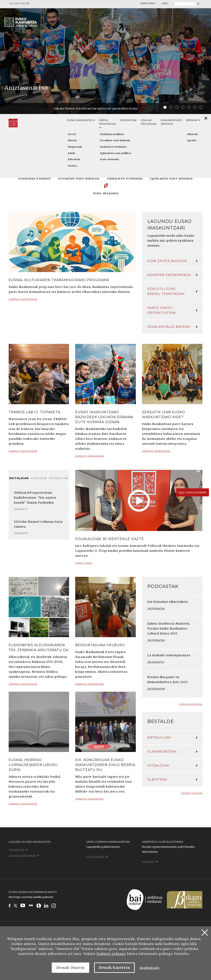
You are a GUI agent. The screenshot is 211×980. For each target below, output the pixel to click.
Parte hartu (84, 565)
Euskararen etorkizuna (113, 147)
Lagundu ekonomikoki (24, 855)
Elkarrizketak (172, 751)
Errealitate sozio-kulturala (115, 140)
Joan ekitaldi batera (172, 327)
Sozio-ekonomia (109, 159)
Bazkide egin (18, 850)
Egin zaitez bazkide (172, 261)
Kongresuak (75, 147)
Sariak (72, 153)
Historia (72, 140)
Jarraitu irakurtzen (23, 301)
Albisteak (39, 478)
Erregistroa (148, 3)
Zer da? (72, 134)
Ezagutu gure (172, 292)
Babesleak (74, 159)
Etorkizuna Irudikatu (112, 134)
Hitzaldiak (172, 765)
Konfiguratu (149, 968)
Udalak (149, 122)
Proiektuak (128, 120)
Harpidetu (150, 862)
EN (28, 3)
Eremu (107, 123)
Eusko (81, 120)
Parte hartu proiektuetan (172, 310)
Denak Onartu (70, 968)
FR (22, 3)
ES (17, 3)
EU (11, 3)
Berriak (193, 120)
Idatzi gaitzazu (97, 857)
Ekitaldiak (19, 478)
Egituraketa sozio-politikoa (116, 153)
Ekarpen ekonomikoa (172, 275)
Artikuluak (172, 737)
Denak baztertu (114, 968)
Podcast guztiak (191, 704)
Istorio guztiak (192, 793)
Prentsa (72, 166)
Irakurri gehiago (111, 954)
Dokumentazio (171, 122)
